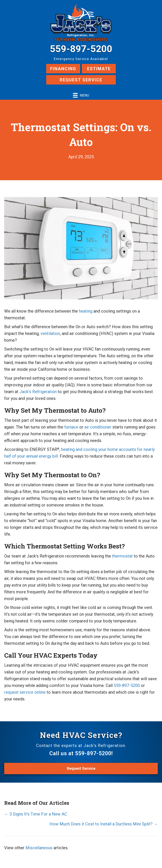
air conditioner (98, 427)
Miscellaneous (39, 848)
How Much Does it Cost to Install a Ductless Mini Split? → (104, 824)
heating (86, 311)
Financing (63, 69)
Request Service (81, 80)
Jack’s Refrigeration (38, 392)
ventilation (50, 333)
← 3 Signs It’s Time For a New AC (36, 814)
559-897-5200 (81, 49)
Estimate (99, 69)
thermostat (122, 556)
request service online (25, 692)
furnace (71, 427)
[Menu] (81, 95)
